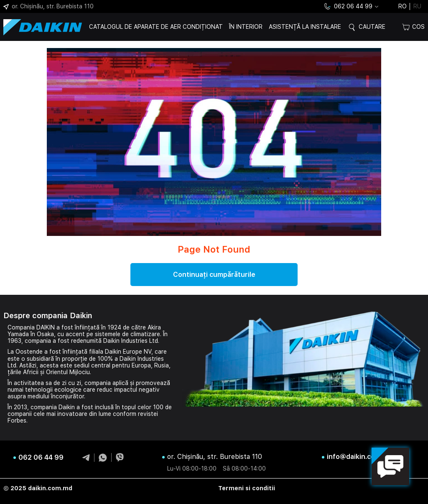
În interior (246, 27)
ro (403, 6)
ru (417, 6)
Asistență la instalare (305, 27)
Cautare (372, 27)
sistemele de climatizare (127, 334)
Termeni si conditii (247, 488)
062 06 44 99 (348, 6)
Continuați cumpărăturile (214, 275)
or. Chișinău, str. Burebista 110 (48, 6)
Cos (413, 27)
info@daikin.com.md (360, 457)
